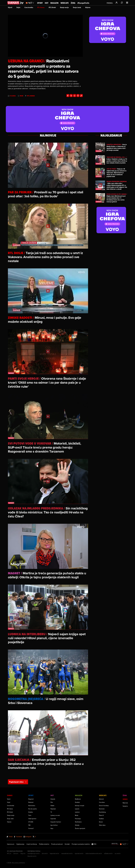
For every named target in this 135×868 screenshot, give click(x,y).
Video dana (102, 825)
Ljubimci (77, 812)
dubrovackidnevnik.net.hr (94, 853)
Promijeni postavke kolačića (81, 844)
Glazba (52, 805)
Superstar (53, 819)
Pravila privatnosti (57, 844)
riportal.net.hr (79, 853)
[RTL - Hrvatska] (115, 844)
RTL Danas (41, 7)
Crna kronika (29, 7)
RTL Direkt (52, 7)
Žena (73, 3)
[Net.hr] (124, 844)
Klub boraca (32, 805)
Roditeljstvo (78, 822)
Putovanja (78, 819)
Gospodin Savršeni (56, 822)
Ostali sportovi (32, 819)
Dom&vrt (77, 802)
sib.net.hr (45, 853)
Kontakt (67, 844)
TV (51, 812)
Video (125, 799)
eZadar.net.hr (108, 853)
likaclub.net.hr (32, 856)
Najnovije (125, 803)
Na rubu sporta (32, 809)
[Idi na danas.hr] (16, 3)
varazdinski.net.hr (67, 853)
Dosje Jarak (77, 7)
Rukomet (31, 802)
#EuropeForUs (83, 3)
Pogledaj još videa (18, 782)
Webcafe (65, 3)
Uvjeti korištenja (32, 844)
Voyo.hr (23, 853)
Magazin (54, 3)
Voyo (52, 828)
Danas (10, 795)
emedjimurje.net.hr (34, 853)
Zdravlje (77, 825)
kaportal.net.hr (55, 853)
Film (52, 802)
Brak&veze (78, 799)
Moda (77, 815)
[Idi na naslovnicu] (30, 5)
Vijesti (10, 7)
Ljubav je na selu (55, 815)
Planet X (101, 815)
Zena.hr (16, 853)
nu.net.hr (118, 853)
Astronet (101, 799)
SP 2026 (31, 822)
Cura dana (102, 802)
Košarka (31, 812)
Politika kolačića (44, 844)
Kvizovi (101, 822)
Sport (40, 3)
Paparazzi (53, 809)
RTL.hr (9, 853)
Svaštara (101, 819)
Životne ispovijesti (80, 828)
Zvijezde (53, 799)
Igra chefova (54, 825)
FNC (29, 825)
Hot (47, 3)
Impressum (11, 844)
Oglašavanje (20, 844)
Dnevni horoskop (104, 805)
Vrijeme (88, 7)
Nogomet (31, 799)
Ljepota (77, 809)
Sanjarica (125, 806)
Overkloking (102, 812)
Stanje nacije (64, 7)
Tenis (30, 815)
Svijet (18, 7)
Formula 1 (31, 828)
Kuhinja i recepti (80, 805)
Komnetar (102, 809)
